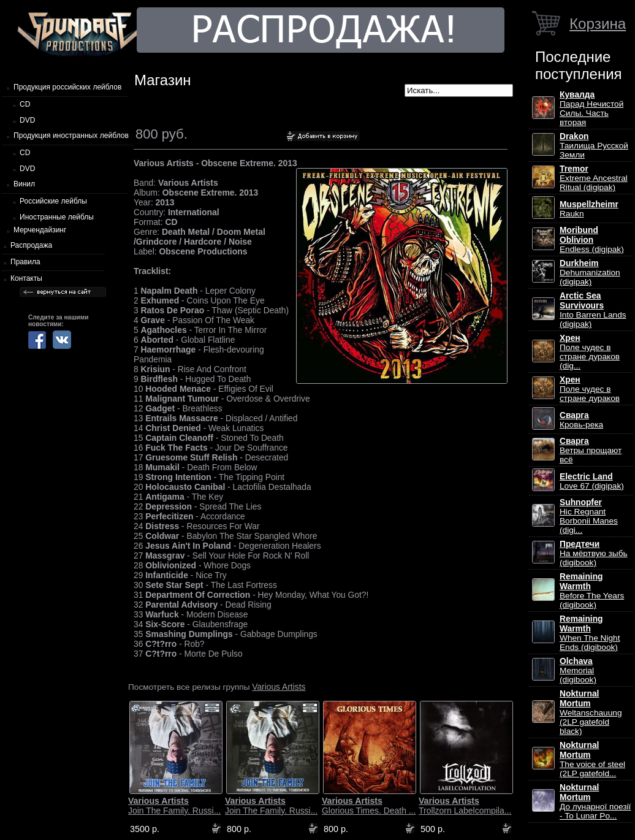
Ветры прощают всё (591, 450)
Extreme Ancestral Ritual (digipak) (594, 178)
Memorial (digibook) (578, 670)
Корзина (598, 24)
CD (25, 104)
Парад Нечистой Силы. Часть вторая (591, 109)
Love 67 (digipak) (592, 481)
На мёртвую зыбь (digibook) (594, 553)
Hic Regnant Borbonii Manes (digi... (589, 516)
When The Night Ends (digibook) (590, 633)
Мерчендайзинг (40, 230)
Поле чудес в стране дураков (590, 389)
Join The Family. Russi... (174, 806)
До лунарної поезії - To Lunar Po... (595, 802)
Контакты (26, 278)
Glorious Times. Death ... (369, 806)
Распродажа (31, 245)
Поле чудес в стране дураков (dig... (590, 352)
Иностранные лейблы (57, 217)
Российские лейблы (53, 201)
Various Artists (279, 687)
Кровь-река (581, 420)
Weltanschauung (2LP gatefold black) (591, 712)
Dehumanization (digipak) (590, 273)
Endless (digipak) (592, 240)
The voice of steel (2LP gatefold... (592, 759)
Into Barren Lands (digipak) (593, 310)
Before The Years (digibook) (592, 591)
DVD (27, 120)
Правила (25, 262)
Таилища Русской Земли (594, 146)
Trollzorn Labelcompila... (465, 806)
